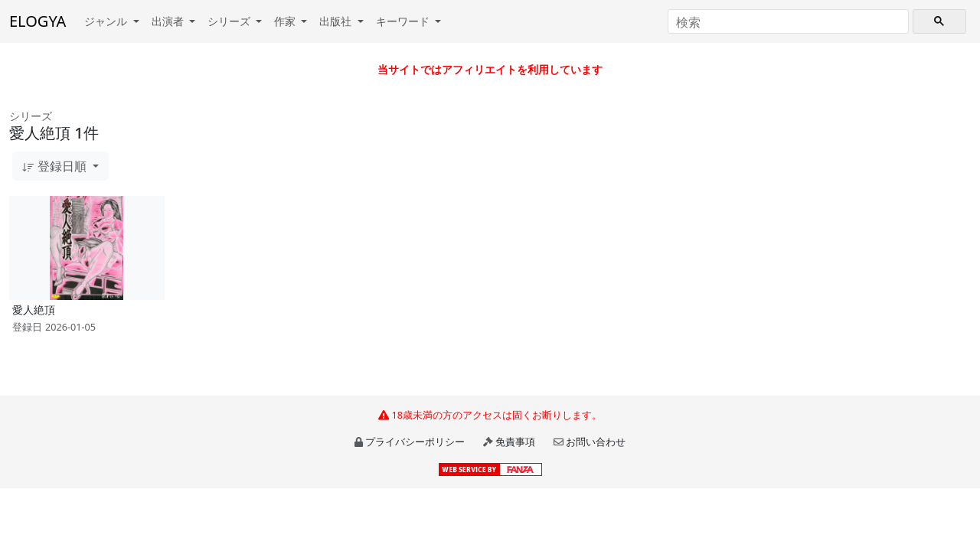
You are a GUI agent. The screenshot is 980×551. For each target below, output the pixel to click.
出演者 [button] (169, 21)
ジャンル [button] (107, 21)
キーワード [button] (404, 21)
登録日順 (56, 166)
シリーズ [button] (230, 21)
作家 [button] (286, 21)
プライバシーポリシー (415, 442)
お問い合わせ (596, 442)
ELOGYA (38, 21)
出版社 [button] (337, 21)
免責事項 (515, 442)
